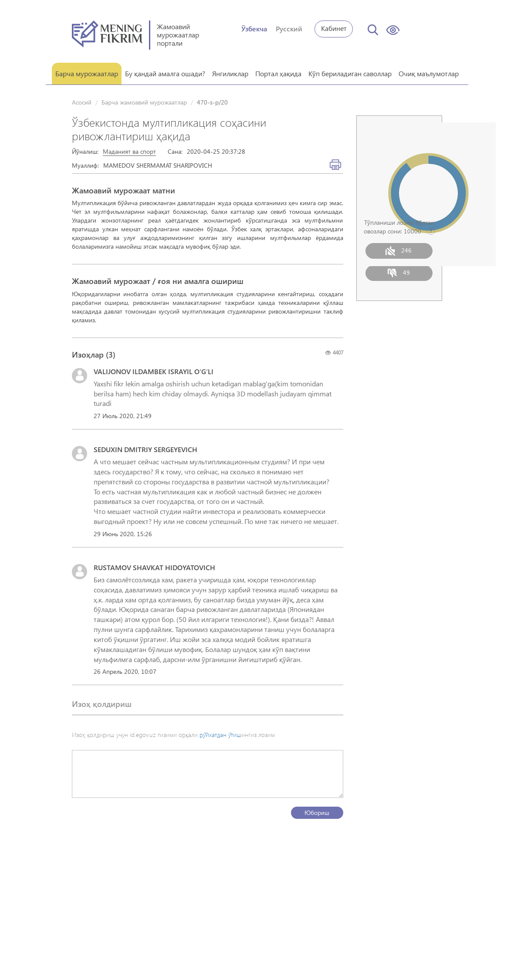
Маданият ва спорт (129, 151)
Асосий (82, 102)
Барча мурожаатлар (87, 73)
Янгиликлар (230, 73)
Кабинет (334, 28)
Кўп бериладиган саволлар (350, 73)
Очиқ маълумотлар (429, 73)
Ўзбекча (254, 29)
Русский (289, 29)
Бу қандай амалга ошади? (165, 73)
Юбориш (317, 812)
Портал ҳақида (278, 73)
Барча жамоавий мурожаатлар (144, 102)
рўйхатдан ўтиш (220, 734)
